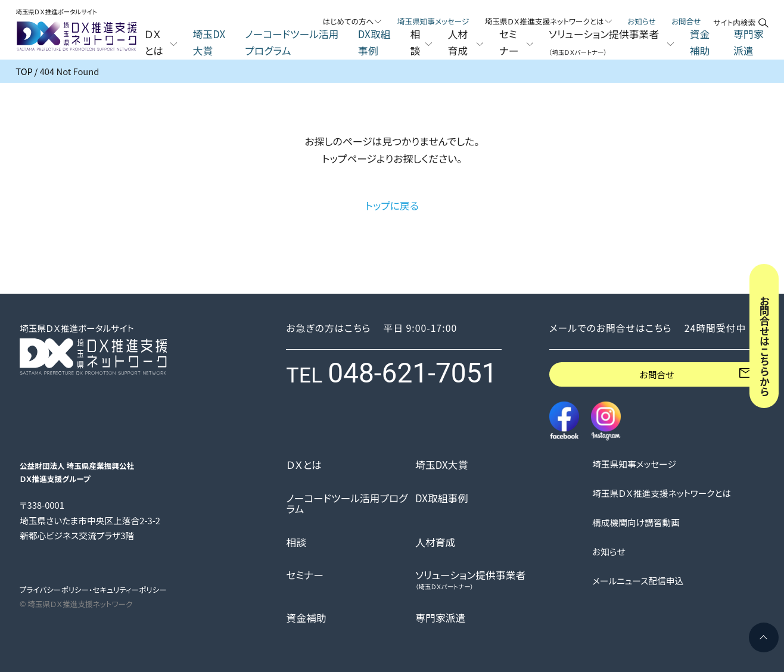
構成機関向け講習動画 (636, 522)
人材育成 (435, 542)
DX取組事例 (374, 42)
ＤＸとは (304, 465)
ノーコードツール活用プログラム (292, 42)
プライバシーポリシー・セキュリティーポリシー (93, 589)
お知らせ (642, 21)
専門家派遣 (748, 42)
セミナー (305, 575)
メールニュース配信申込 (638, 581)
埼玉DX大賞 (209, 42)
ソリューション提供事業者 (470, 580)
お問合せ (686, 21)
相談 (296, 542)
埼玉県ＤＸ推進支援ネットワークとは (662, 493)
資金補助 (700, 42)
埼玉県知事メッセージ (433, 21)
